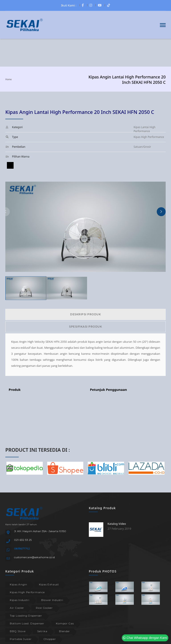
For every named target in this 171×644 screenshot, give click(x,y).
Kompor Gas (65, 623)
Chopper (50, 639)
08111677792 (22, 549)
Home (8, 79)
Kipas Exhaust (49, 584)
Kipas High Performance (27, 592)
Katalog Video (117, 524)
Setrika (42, 631)
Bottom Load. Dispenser (27, 623)
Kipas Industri (20, 600)
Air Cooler (17, 608)
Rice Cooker (44, 608)
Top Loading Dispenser (26, 616)
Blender (64, 631)
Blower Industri (52, 600)
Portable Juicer (21, 639)
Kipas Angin (18, 584)
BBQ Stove (18, 631)
